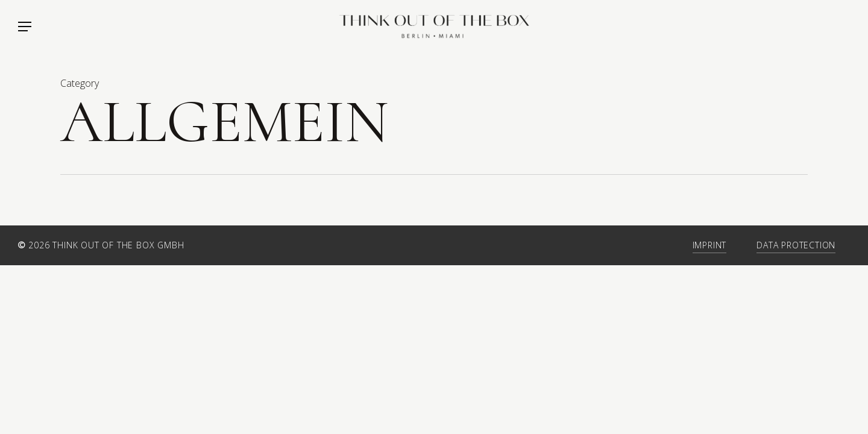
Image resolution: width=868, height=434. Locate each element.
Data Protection (796, 245)
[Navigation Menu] (24, 27)
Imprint (710, 245)
